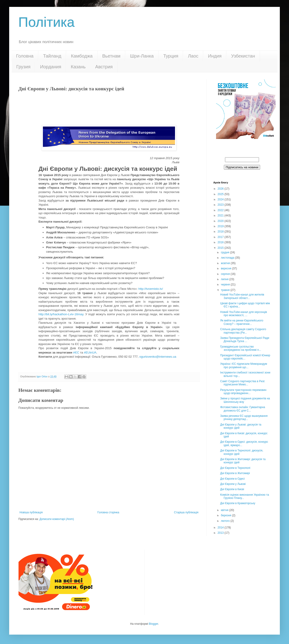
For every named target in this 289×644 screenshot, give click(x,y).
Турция (171, 56)
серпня (226, 274)
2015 (221, 248)
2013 (221, 533)
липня (225, 279)
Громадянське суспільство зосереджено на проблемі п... (241, 348)
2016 (221, 242)
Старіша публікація (186, 512)
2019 (221, 226)
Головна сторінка (108, 512)
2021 (221, 216)
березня (226, 515)
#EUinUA (90, 352)
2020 (221, 221)
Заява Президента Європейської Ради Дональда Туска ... (245, 340)
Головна (25, 56)
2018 (221, 232)
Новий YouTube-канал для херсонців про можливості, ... (244, 314)
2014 (221, 528)
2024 (221, 199)
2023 (221, 205)
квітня (225, 510)
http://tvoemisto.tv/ (151, 289)
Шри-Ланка (142, 56)
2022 (221, 210)
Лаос (193, 56)
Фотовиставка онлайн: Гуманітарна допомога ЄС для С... (243, 409)
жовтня (226, 263)
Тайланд (52, 56)
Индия (215, 56)
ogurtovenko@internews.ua (158, 357)
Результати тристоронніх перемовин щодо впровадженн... (243, 392)
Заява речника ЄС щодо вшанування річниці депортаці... (244, 417)
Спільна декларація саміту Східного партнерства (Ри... (243, 331)
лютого (226, 521)
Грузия (23, 67)
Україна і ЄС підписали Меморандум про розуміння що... (244, 365)
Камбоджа (82, 56)
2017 (221, 237)
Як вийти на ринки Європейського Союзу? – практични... (242, 322)
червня (226, 285)
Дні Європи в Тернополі (235, 468)
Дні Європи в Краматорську (238, 503)
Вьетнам (111, 56)
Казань (78, 67)
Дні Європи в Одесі (232, 479)
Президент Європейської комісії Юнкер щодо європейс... (245, 357)
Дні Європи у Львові (233, 484)
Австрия (104, 67)
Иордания (51, 67)
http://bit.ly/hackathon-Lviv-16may (61, 314)
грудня (225, 252)
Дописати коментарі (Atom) (57, 519)
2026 (221, 189)
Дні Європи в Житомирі (235, 473)
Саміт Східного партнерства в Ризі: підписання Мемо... (243, 383)
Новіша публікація (31, 512)
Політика (46, 22)
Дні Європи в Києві (232, 489)
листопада (228, 258)
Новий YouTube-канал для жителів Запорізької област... (242, 296)
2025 (221, 194)
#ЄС (76, 352)
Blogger (154, 624)
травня (226, 290)
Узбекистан (243, 56)
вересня (226, 268)
